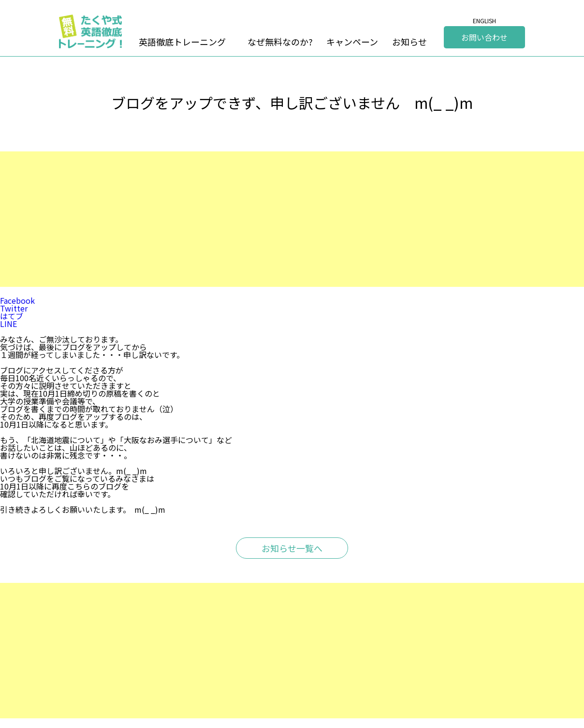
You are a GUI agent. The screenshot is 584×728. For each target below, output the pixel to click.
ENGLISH (484, 21)
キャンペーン (352, 42)
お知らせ (409, 42)
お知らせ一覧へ (292, 548)
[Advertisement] (290, 219)
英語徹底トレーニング (182, 42)
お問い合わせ (484, 37)
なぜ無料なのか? (280, 42)
